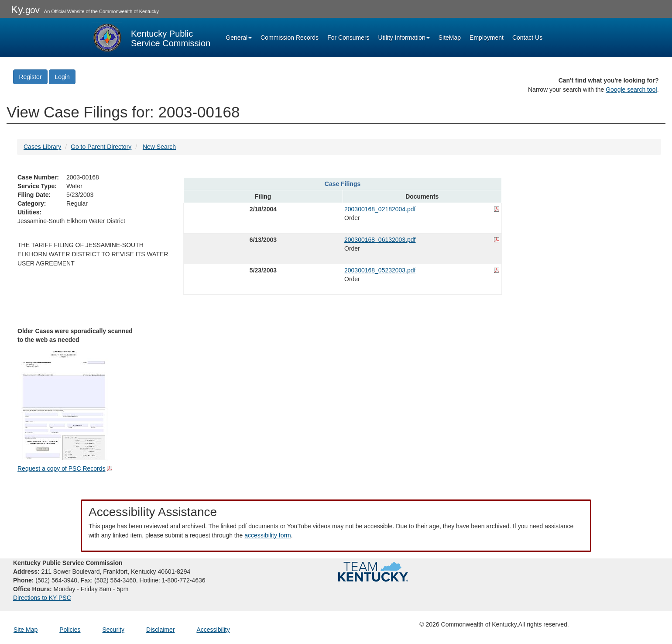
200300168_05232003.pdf (380, 270)
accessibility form (268, 535)
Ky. (25, 9)
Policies (70, 630)
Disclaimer (160, 630)
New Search (159, 147)
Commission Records (290, 38)
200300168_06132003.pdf (380, 240)
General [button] (239, 38)
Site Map (26, 630)
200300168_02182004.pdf (380, 209)
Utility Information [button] (404, 38)
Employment (487, 38)
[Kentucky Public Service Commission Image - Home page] (151, 38)
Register (30, 77)
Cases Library (42, 147)
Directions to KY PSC (42, 598)
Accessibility (213, 630)
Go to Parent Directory (101, 147)
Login (62, 77)
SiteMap (450, 38)
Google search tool (631, 90)
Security (114, 630)
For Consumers (348, 38)
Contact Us (527, 38)
